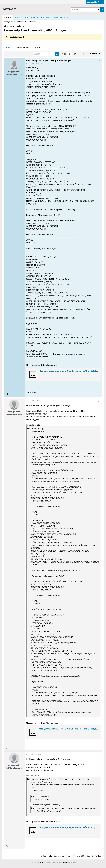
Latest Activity (23, 48)
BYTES (17, 17)
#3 (99, 755)
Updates (45, 17)
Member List (22, 22)
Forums (8, 17)
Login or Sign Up (95, 2)
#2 (99, 401)
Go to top (97, 856)
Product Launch (31, 17)
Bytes (44, 856)
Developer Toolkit (61, 17)
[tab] (9, 48)
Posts (9, 48)
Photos (38, 48)
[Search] (85, 10)
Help (50, 856)
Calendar (32, 22)
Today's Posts (10, 22)
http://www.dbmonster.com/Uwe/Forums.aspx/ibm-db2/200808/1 (71, 371)
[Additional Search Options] (98, 10)
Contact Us (59, 856)
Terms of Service (82, 856)
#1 (100, 61)
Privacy (69, 856)
